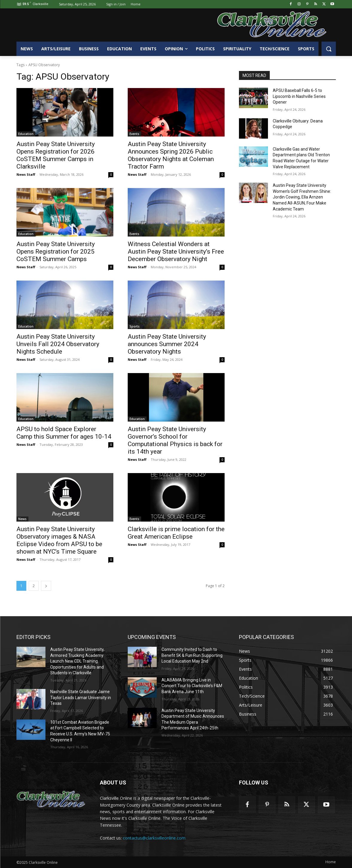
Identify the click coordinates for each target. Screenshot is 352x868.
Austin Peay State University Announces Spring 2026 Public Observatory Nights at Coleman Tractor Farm (171, 155)
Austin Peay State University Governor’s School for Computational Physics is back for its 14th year (175, 440)
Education (26, 134)
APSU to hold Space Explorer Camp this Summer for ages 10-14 (64, 433)
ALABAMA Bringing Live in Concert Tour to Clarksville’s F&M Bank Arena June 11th (192, 686)
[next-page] (46, 586)
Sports (135, 326)
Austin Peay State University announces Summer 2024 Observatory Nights (167, 344)
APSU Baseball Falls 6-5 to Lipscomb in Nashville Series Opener (299, 96)
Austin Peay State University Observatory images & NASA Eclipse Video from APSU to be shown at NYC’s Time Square (59, 540)
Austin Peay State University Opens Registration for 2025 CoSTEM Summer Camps (56, 252)
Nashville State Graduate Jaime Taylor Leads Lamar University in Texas (81, 697)
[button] (329, 49)
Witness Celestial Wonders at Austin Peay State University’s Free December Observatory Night (176, 252)
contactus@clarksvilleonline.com (154, 838)
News (22, 519)
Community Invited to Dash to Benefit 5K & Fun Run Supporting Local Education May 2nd (192, 655)
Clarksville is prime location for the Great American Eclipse (176, 533)
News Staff (26, 174)
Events (134, 134)
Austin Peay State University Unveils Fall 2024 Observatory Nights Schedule (58, 344)
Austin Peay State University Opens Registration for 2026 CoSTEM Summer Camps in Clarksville (56, 155)
